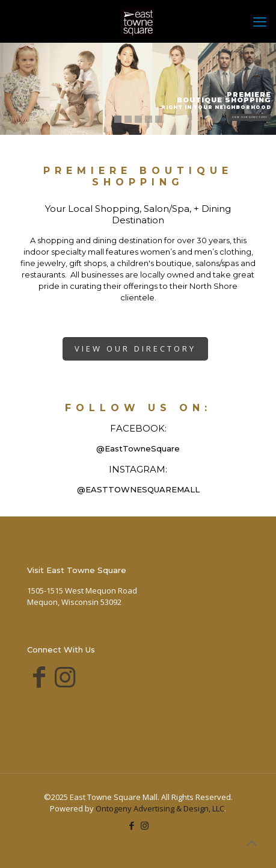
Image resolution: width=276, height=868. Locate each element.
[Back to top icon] (251, 843)
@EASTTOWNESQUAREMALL (138, 489)
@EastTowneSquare (138, 448)
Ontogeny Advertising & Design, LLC (160, 808)
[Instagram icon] (145, 825)
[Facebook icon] (132, 825)
